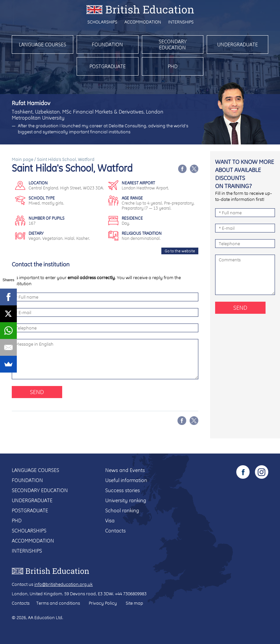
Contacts (115, 531)
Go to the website (180, 251)
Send (37, 392)
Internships (181, 22)
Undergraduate (237, 45)
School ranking (122, 510)
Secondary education (173, 45)
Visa (110, 521)
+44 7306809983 (131, 594)
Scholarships (102, 22)
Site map (134, 603)
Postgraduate (108, 66)
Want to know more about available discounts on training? (245, 174)
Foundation (107, 45)
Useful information (126, 480)
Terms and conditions (58, 603)
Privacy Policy (103, 603)
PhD (173, 66)
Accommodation (143, 22)
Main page (23, 159)
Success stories (123, 490)
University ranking (126, 500)
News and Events (125, 470)
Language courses (43, 45)
